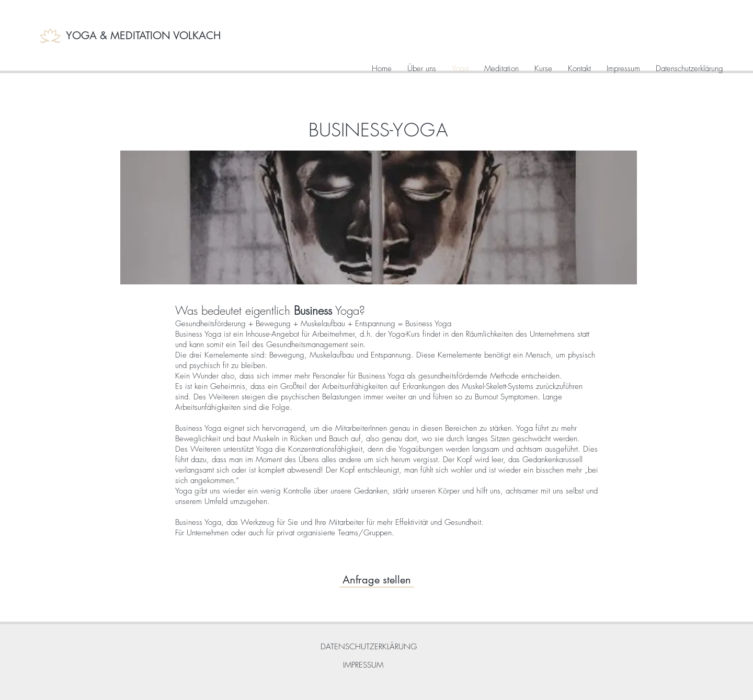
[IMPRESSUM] (363, 665)
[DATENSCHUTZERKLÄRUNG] (368, 647)
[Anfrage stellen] (377, 579)
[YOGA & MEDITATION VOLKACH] (145, 36)
